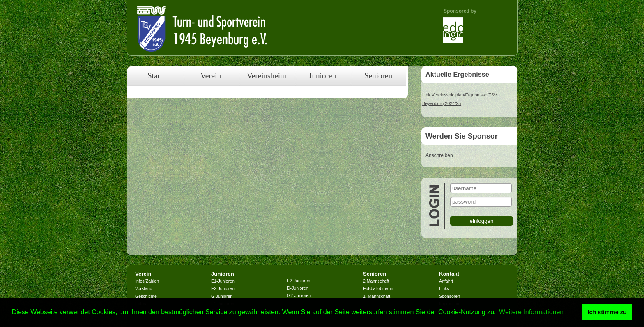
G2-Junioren (299, 295)
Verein (211, 76)
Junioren (322, 76)
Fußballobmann (378, 288)
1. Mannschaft (377, 296)
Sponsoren (450, 296)
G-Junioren (222, 296)
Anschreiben (439, 155)
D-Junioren (298, 288)
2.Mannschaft (376, 281)
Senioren (378, 76)
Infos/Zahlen (147, 281)
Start (155, 76)
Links (444, 288)
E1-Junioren (223, 281)
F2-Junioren (299, 281)
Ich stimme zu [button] (607, 312)
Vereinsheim (267, 76)
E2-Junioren (223, 288)
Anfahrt (446, 281)
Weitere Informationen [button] (531, 312)
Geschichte (146, 296)
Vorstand (144, 288)
